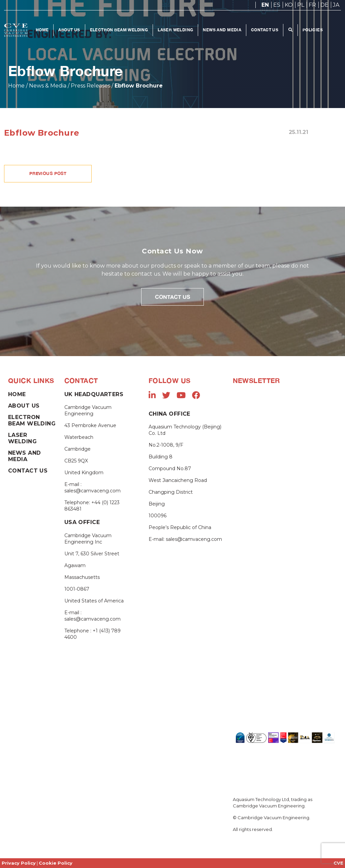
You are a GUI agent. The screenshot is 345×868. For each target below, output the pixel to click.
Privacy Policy (19, 863)
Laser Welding (176, 30)
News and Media (222, 30)
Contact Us (265, 30)
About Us (69, 30)
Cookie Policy (56, 863)
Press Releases (90, 86)
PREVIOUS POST (48, 173)
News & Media (48, 86)
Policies (313, 30)
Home (42, 30)
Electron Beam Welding (119, 30)
